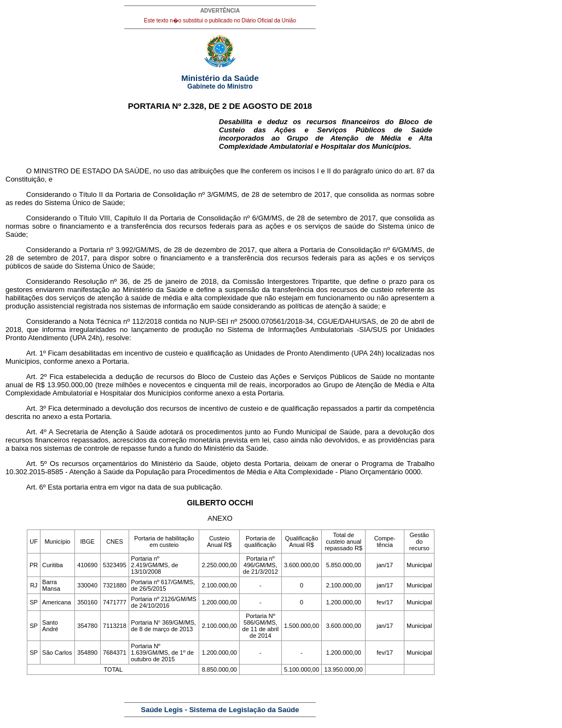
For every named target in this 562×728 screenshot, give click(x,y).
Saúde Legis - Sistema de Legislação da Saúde (220, 710)
